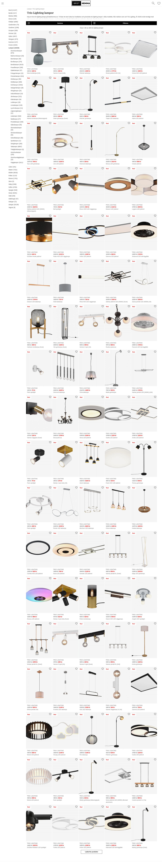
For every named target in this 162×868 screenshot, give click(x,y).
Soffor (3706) (13, 187)
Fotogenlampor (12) (17, 73)
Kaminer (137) (13, 42)
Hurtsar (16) (12, 33)
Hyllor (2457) (13, 36)
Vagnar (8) (12, 207)
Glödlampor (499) (16, 82)
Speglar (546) (13, 190)
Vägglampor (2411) (17, 162)
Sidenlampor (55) (16, 125)
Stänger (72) (13, 202)
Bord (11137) (13, 10)
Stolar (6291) (13, 193)
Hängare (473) (13, 39)
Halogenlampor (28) (17, 88)
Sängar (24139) (14, 205)
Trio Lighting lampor (38, 9)
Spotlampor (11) (16, 141)
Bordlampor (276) (16, 62)
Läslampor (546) (16, 116)
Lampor (29, 9)
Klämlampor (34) (16, 99)
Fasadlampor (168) (17, 67)
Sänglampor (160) (16, 144)
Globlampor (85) (16, 79)
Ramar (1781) (13, 178)
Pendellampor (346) (17, 122)
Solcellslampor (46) (17, 138)
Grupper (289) (13, 30)
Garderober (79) (14, 25)
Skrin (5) (11, 181)
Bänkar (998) (13, 16)
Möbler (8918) (13, 173)
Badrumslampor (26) (17, 56)
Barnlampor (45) (16, 59)
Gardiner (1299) (14, 28)
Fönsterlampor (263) (17, 76)
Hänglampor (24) (16, 91)
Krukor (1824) (13, 45)
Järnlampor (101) (16, 96)
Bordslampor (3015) (17, 65)
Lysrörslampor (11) (17, 108)
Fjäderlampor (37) (16, 70)
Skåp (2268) (13, 184)
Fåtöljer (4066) (13, 22)
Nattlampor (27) (16, 119)
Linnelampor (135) (17, 105)
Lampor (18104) (14, 48)
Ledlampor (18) (16, 102)
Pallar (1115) (13, 176)
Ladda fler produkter (92, 852)
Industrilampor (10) (17, 94)
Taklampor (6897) (16, 147)
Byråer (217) (13, 13)
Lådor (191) (12, 167)
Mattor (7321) (13, 170)
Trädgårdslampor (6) (17, 149)
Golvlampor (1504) (17, 85)
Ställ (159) (12, 196)
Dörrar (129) (13, 19)
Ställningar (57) (13, 199)
